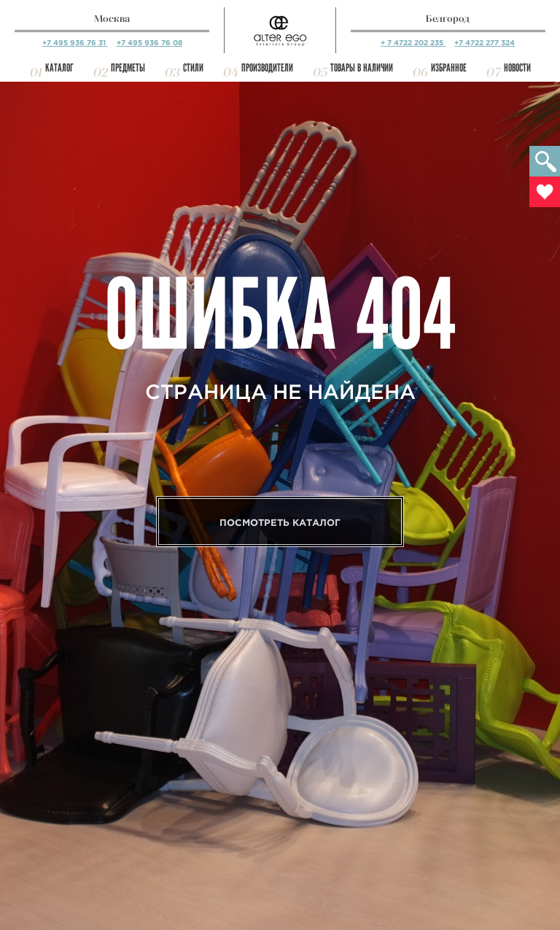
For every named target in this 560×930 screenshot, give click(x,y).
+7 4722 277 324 (485, 43)
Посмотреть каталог (280, 523)
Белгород (448, 19)
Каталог (59, 68)
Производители (267, 68)
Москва (112, 19)
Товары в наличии (362, 68)
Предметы (128, 68)
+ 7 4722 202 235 (413, 43)
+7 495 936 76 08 (149, 43)
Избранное (449, 68)
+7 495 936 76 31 (75, 43)
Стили (193, 68)
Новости (517, 68)
